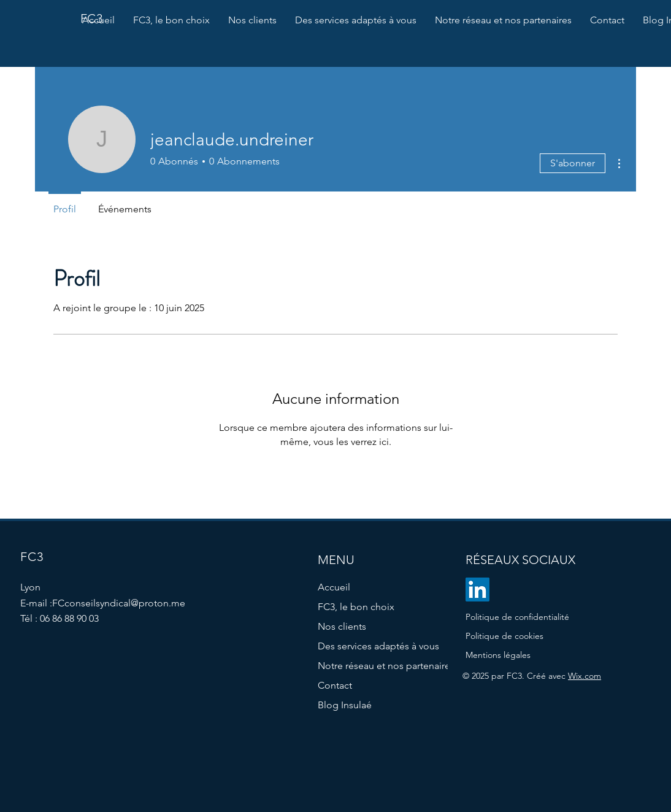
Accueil (334, 587)
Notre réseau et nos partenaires (375, 666)
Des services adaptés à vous (375, 646)
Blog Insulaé (345, 705)
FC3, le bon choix (356, 607)
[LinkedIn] (477, 590)
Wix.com (585, 676)
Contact (335, 685)
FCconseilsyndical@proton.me (119, 603)
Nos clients (342, 626)
